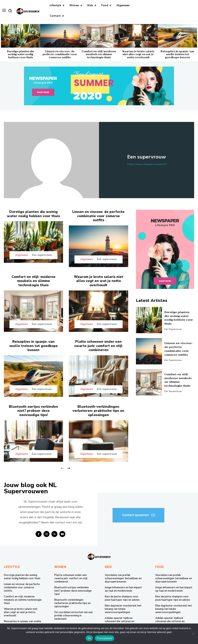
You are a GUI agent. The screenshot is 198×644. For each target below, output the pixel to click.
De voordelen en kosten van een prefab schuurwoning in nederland (74, 615)
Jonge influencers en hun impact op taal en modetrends (123, 589)
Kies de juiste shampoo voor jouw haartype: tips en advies (122, 598)
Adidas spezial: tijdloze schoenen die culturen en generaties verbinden (119, 621)
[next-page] (68, 468)
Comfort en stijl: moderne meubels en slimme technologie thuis (99, 54)
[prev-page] (62, 468)
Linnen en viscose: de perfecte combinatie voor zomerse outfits (60, 54)
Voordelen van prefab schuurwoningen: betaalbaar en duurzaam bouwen (123, 578)
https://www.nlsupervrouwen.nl (147, 164)
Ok (89, 638)
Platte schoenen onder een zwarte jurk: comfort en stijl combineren (99, 346)
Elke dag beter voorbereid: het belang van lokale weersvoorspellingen (123, 609)
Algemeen (22, 255)
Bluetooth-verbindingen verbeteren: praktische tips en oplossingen (98, 411)
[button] (10, 11)
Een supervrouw (42, 255)
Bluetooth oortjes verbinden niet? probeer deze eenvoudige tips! (34, 411)
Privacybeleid (105, 638)
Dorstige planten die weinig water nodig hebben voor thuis (21, 54)
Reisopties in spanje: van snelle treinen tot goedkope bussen (177, 54)
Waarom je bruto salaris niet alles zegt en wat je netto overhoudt (138, 54)
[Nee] (193, 634)
